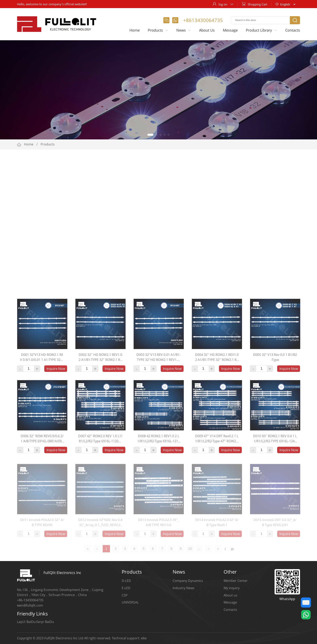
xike (144, 638)
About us (230, 595)
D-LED (126, 581)
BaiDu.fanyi (35, 622)
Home (135, 30)
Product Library (262, 30)
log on (223, 4)
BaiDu (49, 622)
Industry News (184, 588)
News (184, 30)
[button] (150, 135)
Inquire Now (56, 372)
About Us (207, 30)
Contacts (293, 30)
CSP (125, 595)
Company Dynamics (188, 581)
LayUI (21, 622)
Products (158, 30)
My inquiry (232, 588)
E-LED (126, 588)
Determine (225, 287)
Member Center (236, 581)
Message (230, 30)
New (76, 287)
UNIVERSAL (130, 602)
